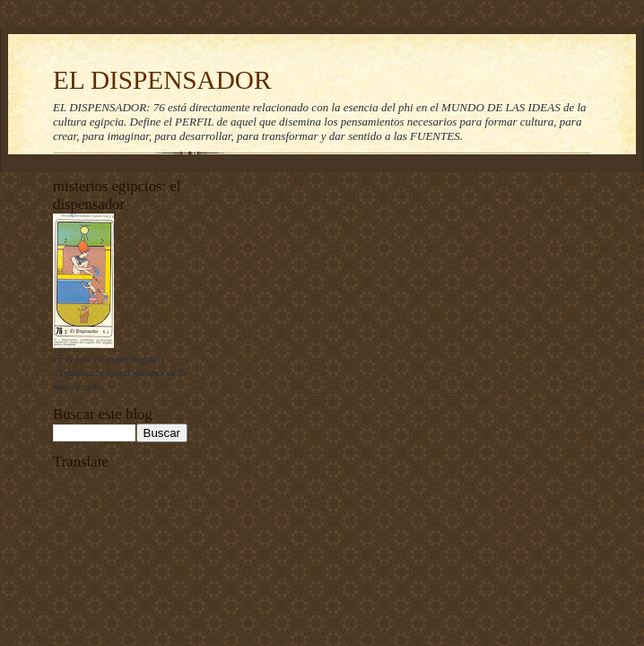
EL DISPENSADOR (162, 80)
